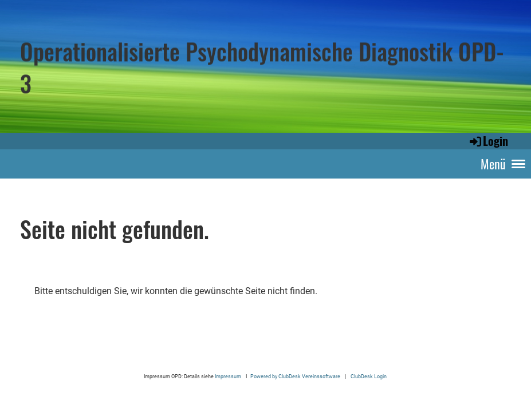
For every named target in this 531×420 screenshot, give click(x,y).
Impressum (229, 376)
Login (488, 141)
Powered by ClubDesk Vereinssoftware (295, 376)
